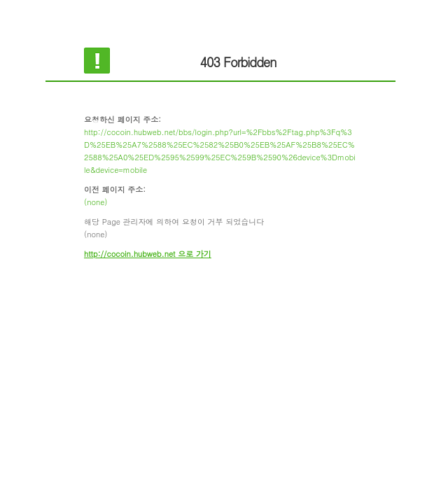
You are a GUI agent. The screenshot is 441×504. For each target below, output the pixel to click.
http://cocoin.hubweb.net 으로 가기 (148, 254)
